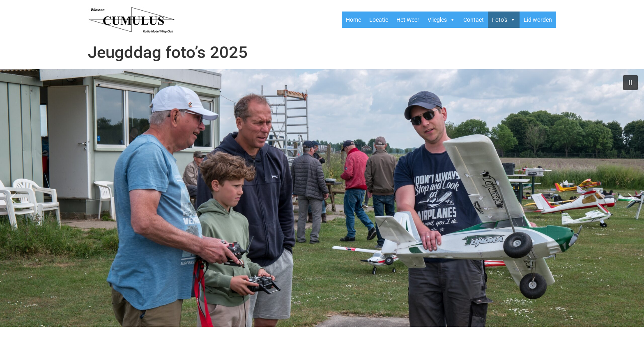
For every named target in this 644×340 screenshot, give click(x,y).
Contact (474, 20)
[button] (630, 83)
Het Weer (408, 20)
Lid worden (538, 20)
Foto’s (504, 20)
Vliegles (441, 20)
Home (353, 20)
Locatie (379, 20)
